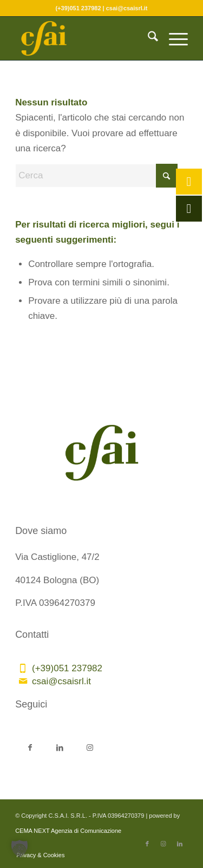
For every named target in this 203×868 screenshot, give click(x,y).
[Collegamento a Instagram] (90, 747)
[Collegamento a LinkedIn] (60, 747)
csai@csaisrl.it (61, 681)
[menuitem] (148, 38)
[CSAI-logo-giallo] (84, 38)
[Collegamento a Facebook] (30, 747)
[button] (19, 849)
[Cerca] (148, 38)
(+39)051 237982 (67, 668)
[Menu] (173, 38)
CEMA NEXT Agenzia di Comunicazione (68, 831)
